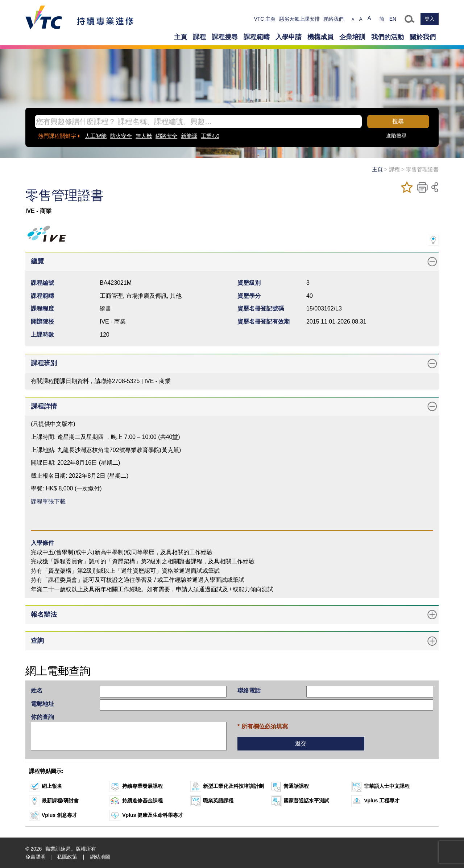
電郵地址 (42, 704)
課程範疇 (257, 37)
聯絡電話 (249, 690)
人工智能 (96, 136)
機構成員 (320, 37)
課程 (199, 37)
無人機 (144, 136)
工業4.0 (210, 136)
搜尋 (398, 121)
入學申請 (289, 37)
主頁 (181, 37)
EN (393, 19)
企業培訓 (352, 37)
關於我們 (423, 37)
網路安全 (166, 136)
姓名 (37, 690)
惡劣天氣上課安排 (299, 19)
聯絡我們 (333, 19)
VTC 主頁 (265, 19)
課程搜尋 (225, 37)
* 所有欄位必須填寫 (263, 726)
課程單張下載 (48, 501)
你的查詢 (42, 717)
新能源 (189, 136)
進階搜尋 (396, 136)
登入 (430, 19)
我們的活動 (388, 37)
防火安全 (121, 136)
